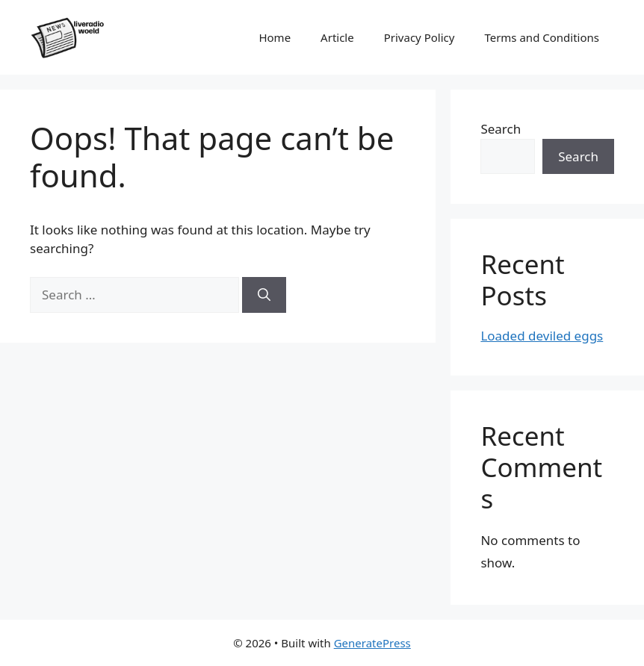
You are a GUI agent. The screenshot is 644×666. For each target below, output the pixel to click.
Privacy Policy (419, 37)
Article (337, 37)
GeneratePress (372, 643)
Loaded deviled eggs (542, 336)
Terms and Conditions (542, 37)
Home (275, 37)
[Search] (264, 295)
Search (501, 129)
